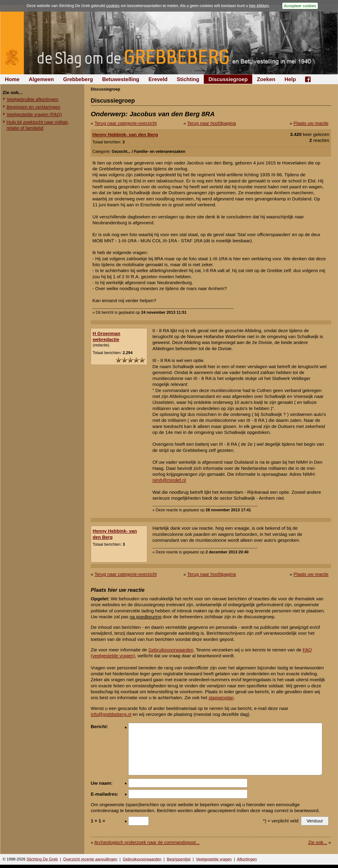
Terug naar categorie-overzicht (126, 123)
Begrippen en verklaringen (33, 107)
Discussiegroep (228, 79)
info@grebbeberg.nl (111, 714)
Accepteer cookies (300, 6)
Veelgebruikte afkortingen (33, 99)
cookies (113, 6)
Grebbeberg (78, 79)
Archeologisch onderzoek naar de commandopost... (147, 842)
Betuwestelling (121, 79)
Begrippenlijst (179, 859)
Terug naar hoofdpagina (211, 123)
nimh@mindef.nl (169, 480)
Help (290, 79)
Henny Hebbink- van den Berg (125, 135)
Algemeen (41, 79)
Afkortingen (247, 859)
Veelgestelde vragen (214, 859)
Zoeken (266, 79)
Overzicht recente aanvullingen (90, 859)
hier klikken (259, 6)
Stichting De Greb (42, 859)
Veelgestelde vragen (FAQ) (34, 114)
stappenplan (221, 698)
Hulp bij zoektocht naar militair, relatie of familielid (38, 125)
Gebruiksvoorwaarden (171, 650)
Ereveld (158, 79)
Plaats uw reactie (311, 123)
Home (12, 79)
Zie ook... (318, 842)
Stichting (188, 79)
